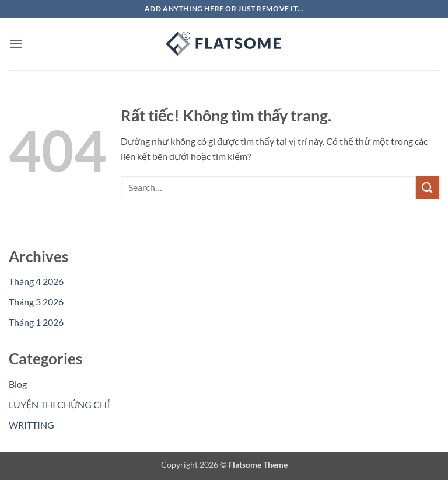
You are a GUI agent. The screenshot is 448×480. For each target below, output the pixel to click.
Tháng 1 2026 (36, 322)
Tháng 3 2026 (36, 302)
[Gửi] (428, 187)
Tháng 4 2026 (36, 281)
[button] (16, 44)
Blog (18, 384)
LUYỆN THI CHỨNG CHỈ (59, 404)
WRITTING (32, 425)
